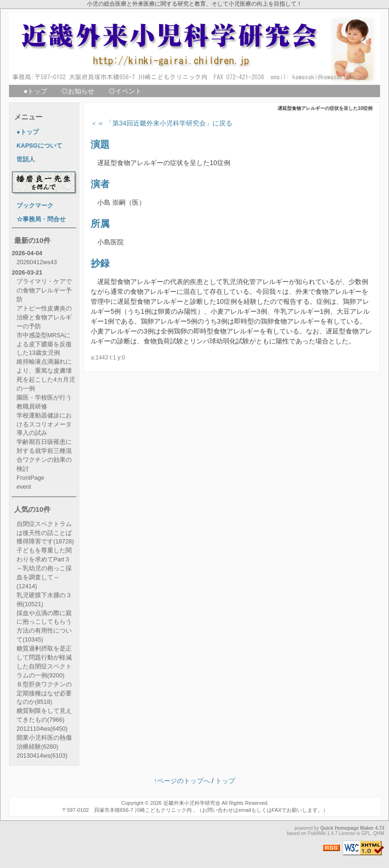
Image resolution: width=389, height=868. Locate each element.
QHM (379, 833)
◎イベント (125, 91)
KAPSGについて (39, 146)
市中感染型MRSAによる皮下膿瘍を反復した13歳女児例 (44, 344)
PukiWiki (317, 833)
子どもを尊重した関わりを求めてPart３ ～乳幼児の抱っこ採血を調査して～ (44, 568)
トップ (225, 781)
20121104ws (42, 729)
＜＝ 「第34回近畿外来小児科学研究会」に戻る (161, 123)
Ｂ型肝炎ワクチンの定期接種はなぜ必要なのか (44, 693)
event (24, 487)
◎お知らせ (78, 91)
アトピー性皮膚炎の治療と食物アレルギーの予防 (44, 317)
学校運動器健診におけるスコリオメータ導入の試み (44, 425)
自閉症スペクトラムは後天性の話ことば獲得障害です (45, 533)
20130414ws (42, 756)
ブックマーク (35, 206)
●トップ (35, 91)
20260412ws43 (37, 262)
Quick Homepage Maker (347, 828)
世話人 (26, 159)
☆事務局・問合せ (41, 219)
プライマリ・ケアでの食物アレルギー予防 (44, 291)
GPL (366, 833)
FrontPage (30, 478)
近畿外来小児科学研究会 (192, 803)
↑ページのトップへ (182, 781)
